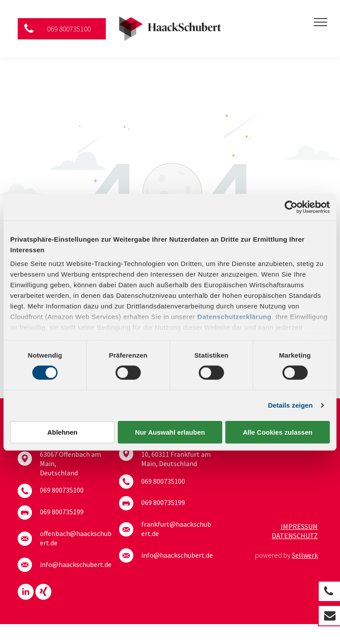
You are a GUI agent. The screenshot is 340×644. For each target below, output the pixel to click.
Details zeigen (290, 405)
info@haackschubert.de (76, 564)
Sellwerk (305, 555)
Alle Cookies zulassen (278, 432)
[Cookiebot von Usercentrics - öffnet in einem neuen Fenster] (291, 207)
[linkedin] (26, 593)
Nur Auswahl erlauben (170, 432)
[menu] (321, 22)
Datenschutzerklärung (235, 317)
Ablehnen (62, 432)
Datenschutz (295, 536)
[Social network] (43, 593)
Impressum (299, 526)
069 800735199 (62, 512)
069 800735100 (62, 490)
